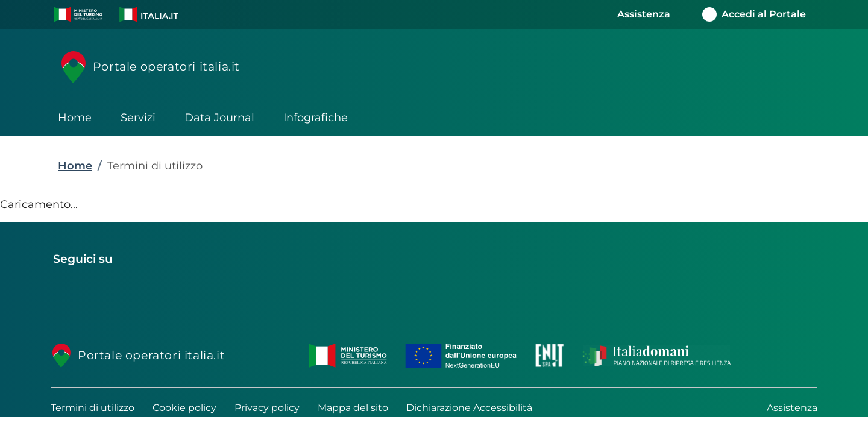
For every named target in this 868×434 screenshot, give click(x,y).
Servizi (138, 118)
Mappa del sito (353, 408)
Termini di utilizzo (93, 408)
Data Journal (219, 118)
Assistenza (792, 408)
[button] (78, 14)
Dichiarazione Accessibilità (469, 408)
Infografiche (316, 118)
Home (75, 118)
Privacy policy (267, 408)
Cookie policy (184, 408)
